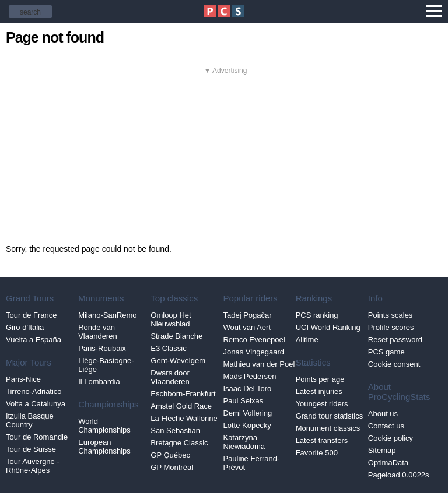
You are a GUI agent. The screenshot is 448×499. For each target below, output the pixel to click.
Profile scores (391, 327)
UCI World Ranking (328, 327)
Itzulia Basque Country (30, 420)
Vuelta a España (34, 340)
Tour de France (31, 315)
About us (383, 414)
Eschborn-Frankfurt (183, 394)
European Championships (104, 447)
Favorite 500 (317, 453)
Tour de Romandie (37, 437)
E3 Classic (168, 348)
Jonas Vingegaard (253, 352)
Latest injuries (319, 391)
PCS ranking (317, 315)
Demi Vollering (247, 413)
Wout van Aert (246, 327)
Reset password (395, 340)
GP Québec (170, 455)
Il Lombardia (99, 382)
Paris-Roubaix (102, 348)
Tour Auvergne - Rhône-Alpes (33, 466)
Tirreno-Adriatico (34, 391)
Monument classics (328, 428)
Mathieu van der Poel (259, 364)
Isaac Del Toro (247, 389)
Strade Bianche (176, 336)
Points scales (391, 315)
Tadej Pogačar (247, 315)
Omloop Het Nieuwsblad (171, 319)
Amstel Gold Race (181, 406)
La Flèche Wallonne (184, 418)
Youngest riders (322, 404)
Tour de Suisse (31, 449)
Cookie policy (391, 438)
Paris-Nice (23, 379)
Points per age (320, 379)
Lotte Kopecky (247, 425)
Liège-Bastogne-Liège (106, 365)
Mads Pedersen (249, 376)
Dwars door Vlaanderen (170, 377)
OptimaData (388, 463)
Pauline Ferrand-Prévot (251, 463)
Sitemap (382, 450)
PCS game (386, 352)
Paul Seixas (243, 401)
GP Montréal (172, 467)
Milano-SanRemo (107, 315)
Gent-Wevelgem (178, 361)
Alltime (307, 340)
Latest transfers (322, 440)
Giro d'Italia (25, 327)
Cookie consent (394, 364)
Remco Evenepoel (254, 340)
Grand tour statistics (330, 416)
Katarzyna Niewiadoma (244, 442)
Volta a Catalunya (36, 404)
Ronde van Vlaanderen (98, 332)
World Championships (104, 426)
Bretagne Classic (179, 443)
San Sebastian (175, 431)
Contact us (386, 426)
